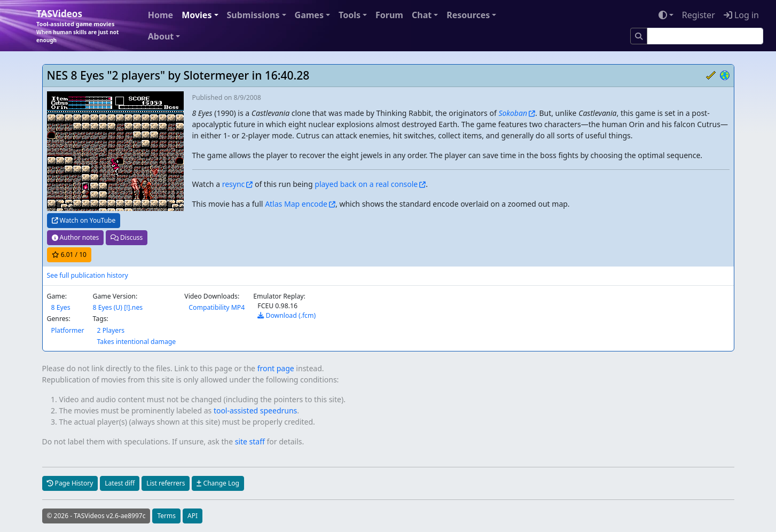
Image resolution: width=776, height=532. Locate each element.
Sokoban (513, 113)
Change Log (218, 483)
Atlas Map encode (296, 204)
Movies (197, 15)
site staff (250, 441)
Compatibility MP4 (217, 307)
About (161, 36)
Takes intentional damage (136, 342)
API (193, 516)
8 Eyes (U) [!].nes (117, 307)
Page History (70, 483)
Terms (166, 516)
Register (699, 15)
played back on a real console (366, 184)
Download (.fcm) (287, 315)
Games (309, 15)
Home (160, 15)
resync (234, 184)
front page (276, 368)
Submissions (253, 15)
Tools (350, 15)
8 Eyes (61, 307)
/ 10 (69, 255)
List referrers (166, 483)
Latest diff (120, 483)
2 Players (111, 330)
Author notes (76, 237)
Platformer (68, 330)
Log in (741, 15)
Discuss (127, 237)
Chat (422, 15)
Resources (468, 15)
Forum (389, 15)
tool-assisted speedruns (255, 410)
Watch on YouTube (84, 220)
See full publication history (88, 275)
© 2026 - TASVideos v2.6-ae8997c (96, 516)
